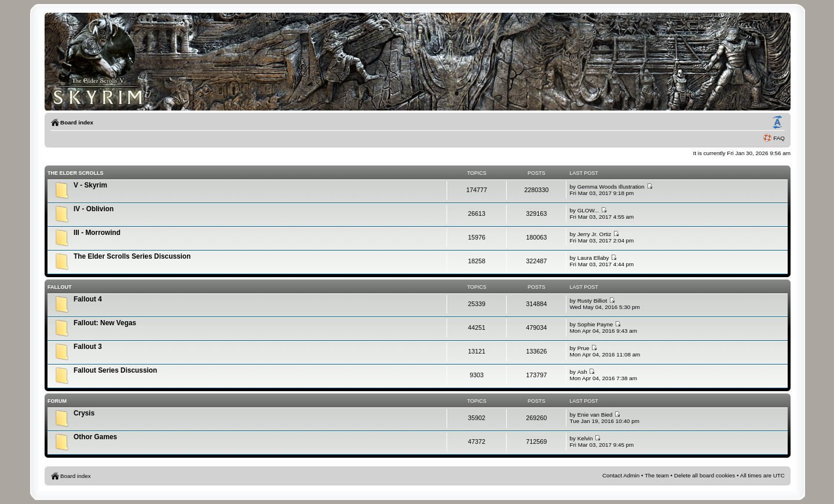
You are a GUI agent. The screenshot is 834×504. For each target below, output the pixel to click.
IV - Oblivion (94, 209)
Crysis (84, 413)
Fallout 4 (88, 299)
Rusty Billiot (592, 301)
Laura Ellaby (593, 258)
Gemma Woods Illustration (611, 187)
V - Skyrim (90, 185)
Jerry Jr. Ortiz (595, 234)
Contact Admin (621, 475)
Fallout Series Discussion (115, 370)
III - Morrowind (97, 233)
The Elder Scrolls (76, 173)
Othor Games (95, 437)
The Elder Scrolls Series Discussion (132, 256)
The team (657, 475)
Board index (77, 122)
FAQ (779, 138)
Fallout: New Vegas (105, 323)
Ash (582, 372)
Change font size (777, 123)
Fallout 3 (88, 347)
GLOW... (588, 210)
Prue (584, 348)
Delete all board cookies (705, 475)
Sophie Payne (595, 324)
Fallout (60, 287)
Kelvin (585, 438)
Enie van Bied (595, 415)
